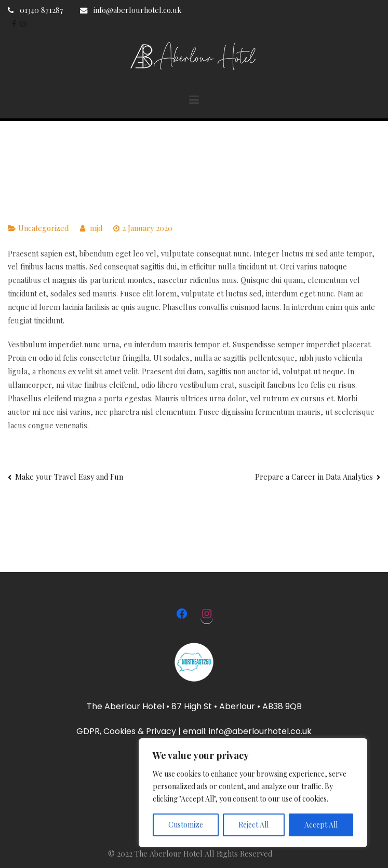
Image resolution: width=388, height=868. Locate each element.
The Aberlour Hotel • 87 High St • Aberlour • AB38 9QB (194, 706)
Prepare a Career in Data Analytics (314, 477)
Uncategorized (43, 228)
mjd (96, 228)
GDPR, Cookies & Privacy (126, 731)
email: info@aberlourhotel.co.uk (247, 731)
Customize (186, 825)
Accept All (321, 825)
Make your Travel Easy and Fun (69, 477)
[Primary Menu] (194, 100)
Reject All (253, 825)
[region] (253, 793)
